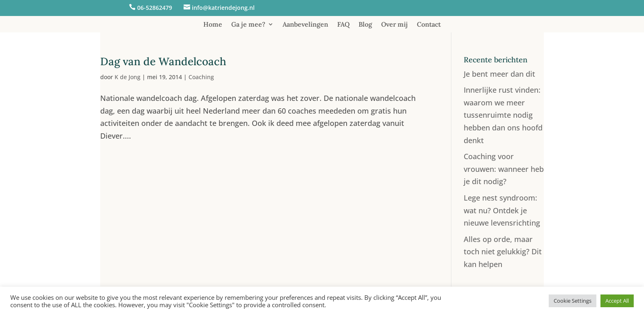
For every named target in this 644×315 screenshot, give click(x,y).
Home (213, 25)
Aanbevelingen (305, 25)
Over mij (394, 25)
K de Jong (128, 77)
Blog (365, 25)
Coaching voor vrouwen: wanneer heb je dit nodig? (504, 169)
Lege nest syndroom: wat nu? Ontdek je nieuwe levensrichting (502, 210)
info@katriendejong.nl (223, 8)
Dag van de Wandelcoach (163, 61)
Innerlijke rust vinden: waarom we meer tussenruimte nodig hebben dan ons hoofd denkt (503, 115)
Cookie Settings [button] (573, 301)
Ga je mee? (248, 25)
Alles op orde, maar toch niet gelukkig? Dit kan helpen (503, 252)
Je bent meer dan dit (499, 74)
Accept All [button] (617, 301)
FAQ (343, 25)
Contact (429, 25)
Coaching (201, 77)
